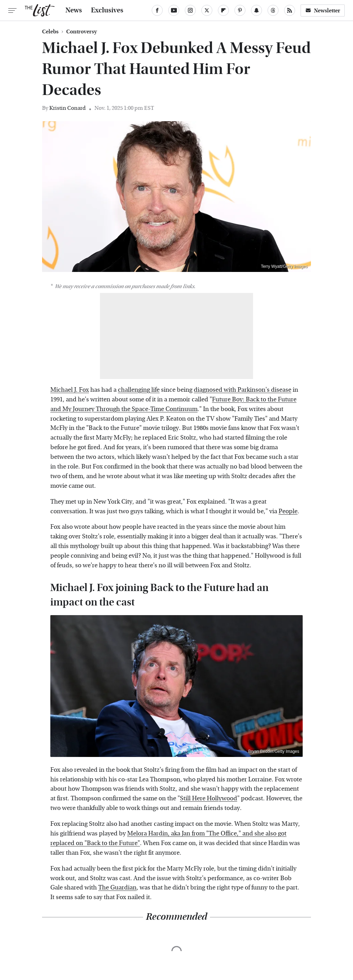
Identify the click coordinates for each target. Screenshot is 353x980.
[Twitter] (207, 10)
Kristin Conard (68, 108)
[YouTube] (174, 10)
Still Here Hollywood (209, 798)
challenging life (139, 390)
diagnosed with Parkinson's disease (243, 390)
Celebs (50, 32)
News (74, 10)
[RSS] (290, 10)
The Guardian (117, 888)
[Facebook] (157, 10)
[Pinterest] (240, 10)
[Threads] (273, 10)
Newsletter (323, 10)
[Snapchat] (256, 10)
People (288, 511)
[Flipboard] (223, 10)
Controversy (82, 32)
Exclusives (107, 10)
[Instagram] (190, 10)
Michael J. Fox (70, 390)
